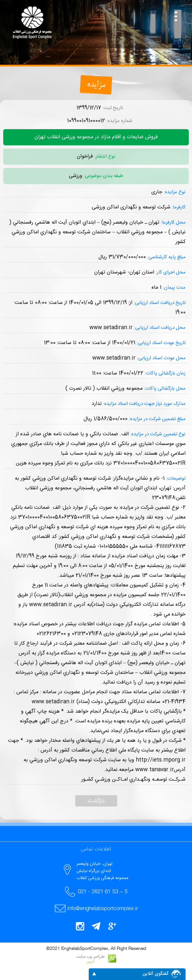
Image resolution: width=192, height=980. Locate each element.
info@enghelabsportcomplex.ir (103, 908)
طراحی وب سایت (91, 956)
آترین (91, 961)
